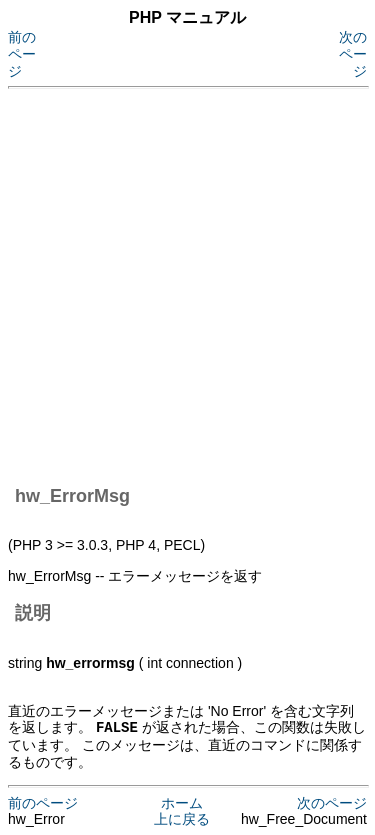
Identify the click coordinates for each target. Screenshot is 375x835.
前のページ (22, 54)
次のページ (353, 54)
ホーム (182, 802)
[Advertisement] (187, 283)
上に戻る (182, 818)
